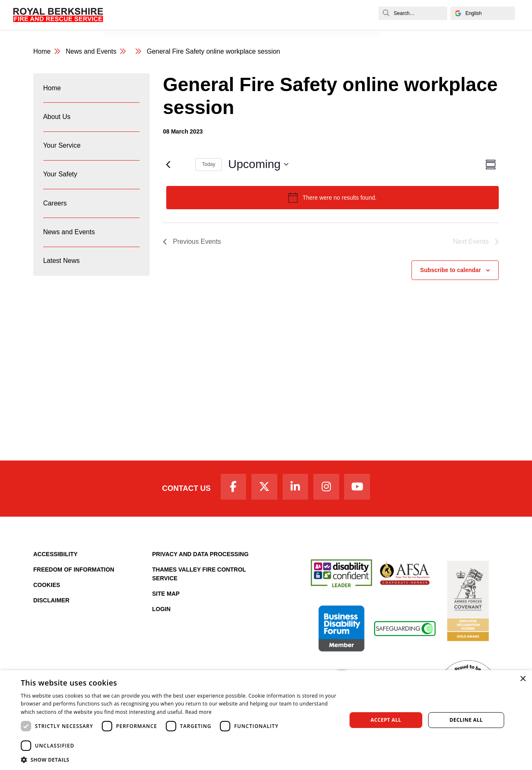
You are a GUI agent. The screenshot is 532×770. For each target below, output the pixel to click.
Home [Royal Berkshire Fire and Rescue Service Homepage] (42, 52)
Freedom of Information (74, 571)
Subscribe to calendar (451, 270)
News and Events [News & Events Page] (92, 52)
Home (52, 89)
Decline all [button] (466, 720)
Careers (55, 209)
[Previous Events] (168, 165)
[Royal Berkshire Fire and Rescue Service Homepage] (59, 15)
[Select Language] (482, 13)
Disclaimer (51, 602)
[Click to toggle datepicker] (258, 165)
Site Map (166, 595)
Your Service (62, 149)
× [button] (523, 679)
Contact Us (184, 489)
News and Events (133, 24)
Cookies (47, 587)
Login (161, 611)
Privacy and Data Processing (200, 556)
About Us (57, 119)
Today (209, 165)
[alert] (332, 198)
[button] (179, 760)
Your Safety (60, 179)
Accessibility (55, 556)
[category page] (140, 52)
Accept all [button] (386, 720)
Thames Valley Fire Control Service (199, 576)
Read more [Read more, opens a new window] (198, 712)
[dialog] (266, 720)
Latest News (62, 269)
